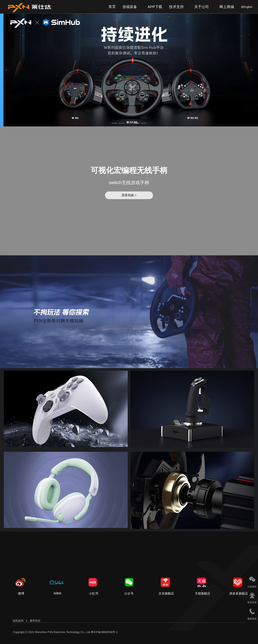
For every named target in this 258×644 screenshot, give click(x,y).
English (248, 7)
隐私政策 (18, 621)
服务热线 (252, 619)
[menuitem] (132, 7)
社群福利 (252, 587)
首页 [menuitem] (112, 7)
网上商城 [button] (227, 7)
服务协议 (35, 621)
